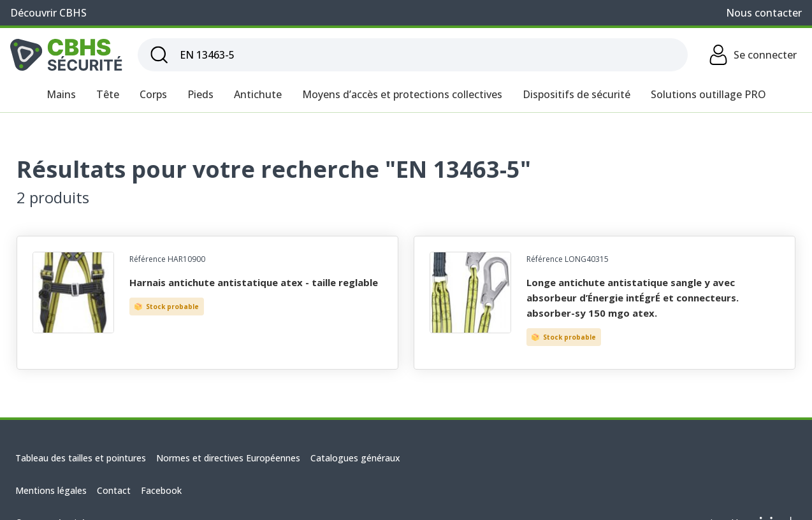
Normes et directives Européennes (228, 458)
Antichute (258, 94)
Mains (61, 94)
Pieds (200, 94)
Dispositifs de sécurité (576, 94)
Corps (153, 94)
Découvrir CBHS (48, 13)
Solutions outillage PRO (708, 94)
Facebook (161, 490)
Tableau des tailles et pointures (81, 458)
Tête (108, 94)
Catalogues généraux (355, 458)
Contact (114, 490)
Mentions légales (51, 490)
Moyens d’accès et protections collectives (402, 94)
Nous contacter (764, 13)
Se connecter (752, 55)
